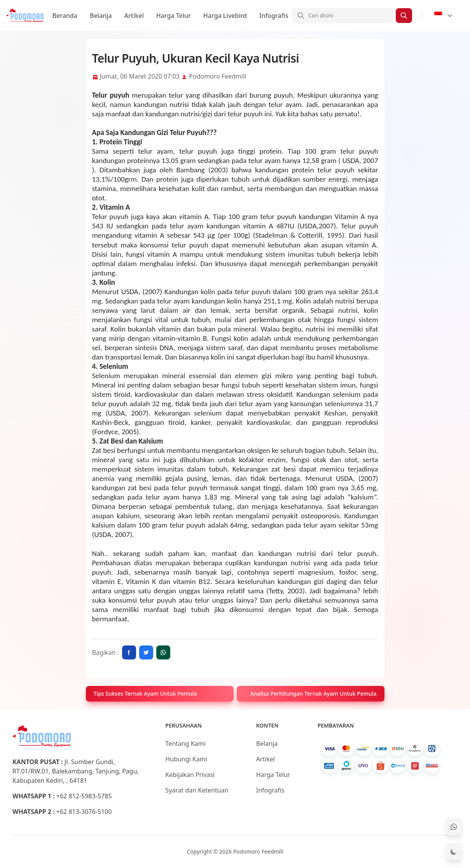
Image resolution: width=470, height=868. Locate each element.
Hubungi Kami (186, 759)
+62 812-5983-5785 (84, 796)
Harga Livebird (225, 16)
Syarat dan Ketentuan (197, 790)
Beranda (65, 16)
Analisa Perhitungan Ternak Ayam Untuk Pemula (314, 694)
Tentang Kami (185, 743)
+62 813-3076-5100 (84, 812)
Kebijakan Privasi (190, 775)
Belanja (101, 16)
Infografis (274, 16)
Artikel (134, 16)
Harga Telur (174, 16)
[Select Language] (444, 16)
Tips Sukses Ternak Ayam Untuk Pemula (145, 694)
